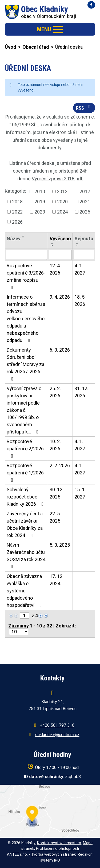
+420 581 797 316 (57, 725)
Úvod (11, 47)
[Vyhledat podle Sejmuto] (84, 255)
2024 (62, 212)
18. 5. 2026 (80, 300)
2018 (17, 202)
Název (14, 239)
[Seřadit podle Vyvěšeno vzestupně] (53, 243)
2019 (40, 202)
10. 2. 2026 (55, 445)
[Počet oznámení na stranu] (19, 632)
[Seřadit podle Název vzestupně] (23, 236)
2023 (40, 212)
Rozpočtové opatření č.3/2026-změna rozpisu (26, 276)
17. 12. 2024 (57, 580)
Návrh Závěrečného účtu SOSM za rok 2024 (26, 556)
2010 (40, 191)
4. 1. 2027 (80, 269)
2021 (85, 202)
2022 (17, 212)
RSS (84, 108)
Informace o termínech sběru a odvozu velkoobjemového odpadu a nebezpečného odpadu (26, 319)
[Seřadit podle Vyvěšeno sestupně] (53, 245)
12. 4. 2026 (55, 269)
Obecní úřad (36, 47)
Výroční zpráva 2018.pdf (57, 179)
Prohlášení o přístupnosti (57, 849)
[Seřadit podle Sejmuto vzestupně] (77, 243)
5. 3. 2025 (60, 545)
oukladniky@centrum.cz (57, 735)
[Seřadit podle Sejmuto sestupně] (77, 245)
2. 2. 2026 (60, 465)
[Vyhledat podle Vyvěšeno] (60, 255)
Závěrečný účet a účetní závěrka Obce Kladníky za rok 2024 (25, 524)
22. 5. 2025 (55, 517)
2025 (85, 212)
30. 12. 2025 (57, 493)
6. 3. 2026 (60, 350)
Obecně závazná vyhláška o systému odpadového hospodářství (25, 591)
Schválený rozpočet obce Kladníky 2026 (26, 497)
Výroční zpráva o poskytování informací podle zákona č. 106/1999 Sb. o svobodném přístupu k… (24, 410)
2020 (62, 202)
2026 (17, 222)
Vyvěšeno (60, 239)
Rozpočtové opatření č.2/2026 (25, 448)
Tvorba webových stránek (53, 854)
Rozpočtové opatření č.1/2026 (25, 473)
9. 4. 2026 (60, 297)
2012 (62, 191)
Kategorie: (15, 191)
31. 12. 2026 (81, 392)
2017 (85, 191)
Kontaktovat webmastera (59, 843)
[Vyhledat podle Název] (26, 255)
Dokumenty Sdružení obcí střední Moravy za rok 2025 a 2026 (25, 364)
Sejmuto (84, 239)
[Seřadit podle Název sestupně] (23, 238)
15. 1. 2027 (80, 493)
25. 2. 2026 (55, 392)
